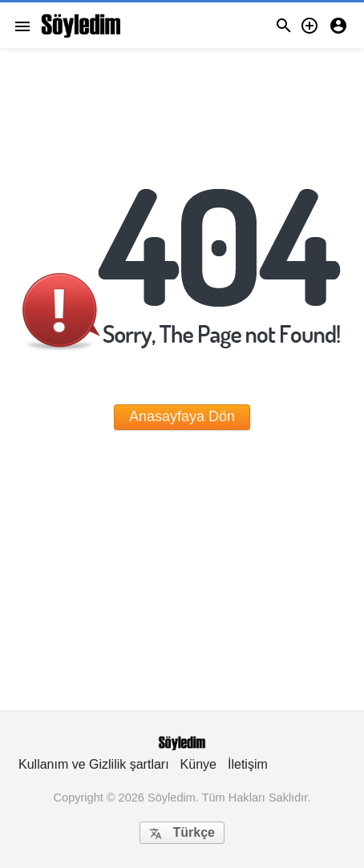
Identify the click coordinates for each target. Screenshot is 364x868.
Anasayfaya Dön (182, 416)
